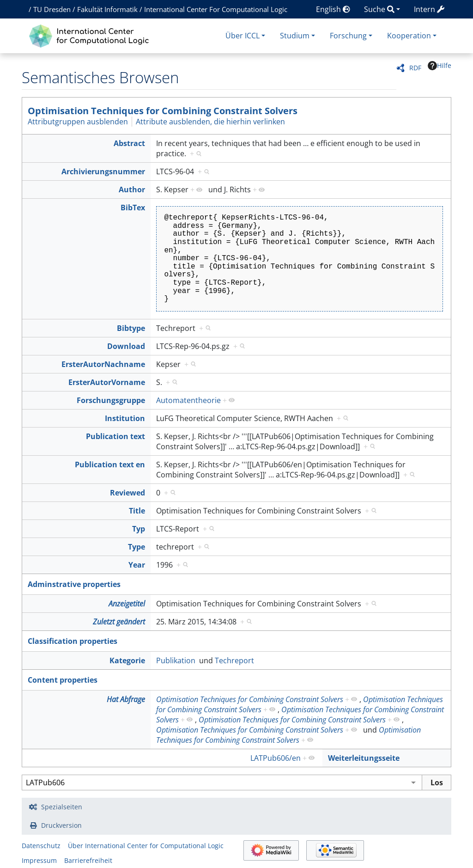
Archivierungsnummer (103, 171)
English (333, 9)
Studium (295, 36)
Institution (125, 418)
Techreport (234, 660)
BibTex (133, 208)
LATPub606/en (276, 758)
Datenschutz (41, 846)
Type (136, 547)
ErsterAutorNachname (103, 364)
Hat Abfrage (126, 699)
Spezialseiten (62, 807)
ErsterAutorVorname (107, 382)
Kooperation (409, 36)
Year (137, 565)
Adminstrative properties (74, 584)
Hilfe (440, 66)
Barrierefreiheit (88, 860)
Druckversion (61, 825)
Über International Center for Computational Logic (146, 846)
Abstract (129, 143)
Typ (139, 529)
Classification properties (73, 641)
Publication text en (110, 465)
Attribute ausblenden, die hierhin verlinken (210, 122)
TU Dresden (52, 9)
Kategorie (127, 660)
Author (132, 189)
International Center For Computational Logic (216, 9)
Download (126, 346)
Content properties (63, 680)
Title (137, 511)
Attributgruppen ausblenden (78, 122)
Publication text (115, 436)
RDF (415, 68)
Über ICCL (243, 36)
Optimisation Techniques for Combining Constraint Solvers (163, 111)
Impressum (39, 860)
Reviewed (127, 493)
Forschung (348, 36)
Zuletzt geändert (119, 622)
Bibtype (131, 328)
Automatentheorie (188, 400)
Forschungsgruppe (111, 400)
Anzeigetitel (127, 604)
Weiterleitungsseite (364, 758)
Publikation (176, 660)
